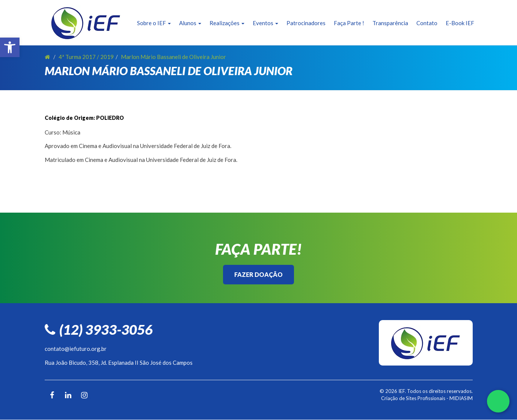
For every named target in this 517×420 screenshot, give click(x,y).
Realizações (227, 23)
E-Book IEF (460, 23)
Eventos (265, 23)
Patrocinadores (306, 23)
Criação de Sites (399, 398)
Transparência (390, 23)
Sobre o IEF (154, 23)
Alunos (190, 23)
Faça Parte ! (349, 23)
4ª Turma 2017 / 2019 (86, 57)
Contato (427, 23)
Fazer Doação (258, 274)
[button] (10, 47)
